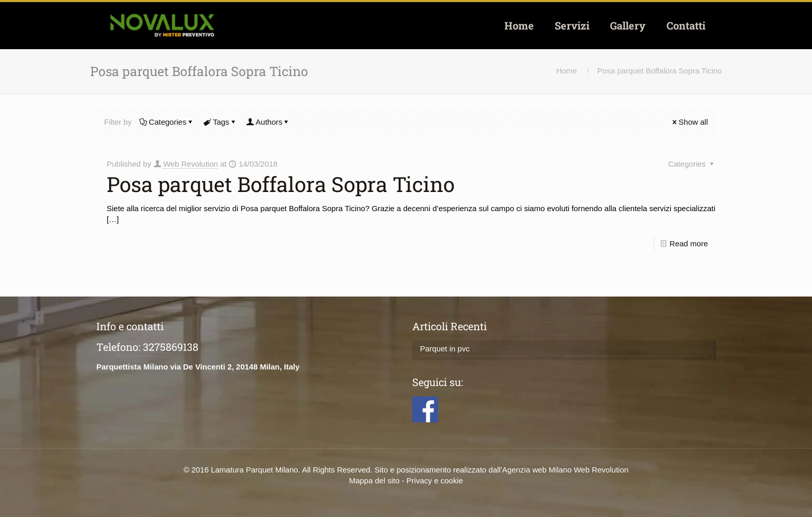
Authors (269, 122)
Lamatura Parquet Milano (254, 470)
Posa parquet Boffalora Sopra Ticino (659, 71)
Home (567, 71)
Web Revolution (191, 164)
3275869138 (171, 347)
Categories (167, 122)
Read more (689, 243)
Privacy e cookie (435, 481)
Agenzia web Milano (537, 470)
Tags (220, 122)
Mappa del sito (374, 481)
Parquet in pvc (445, 349)
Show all (689, 122)
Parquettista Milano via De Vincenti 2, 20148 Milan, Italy (198, 367)
